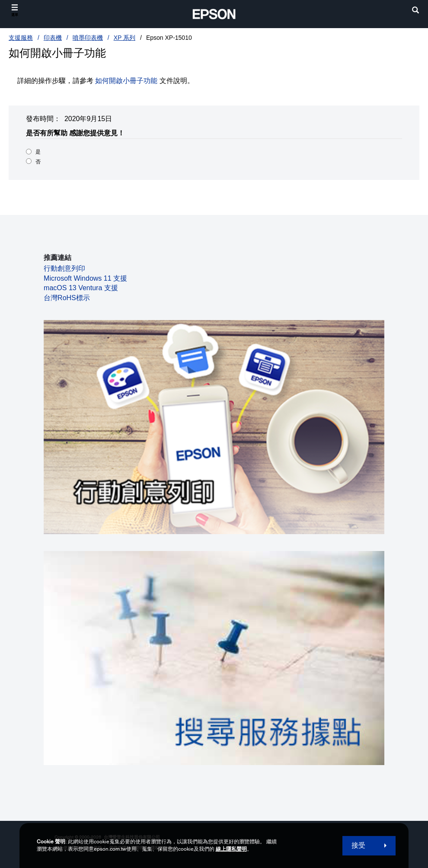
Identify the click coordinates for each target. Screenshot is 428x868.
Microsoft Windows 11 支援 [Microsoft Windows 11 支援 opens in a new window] (85, 278)
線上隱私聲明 (231, 849)
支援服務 (21, 38)
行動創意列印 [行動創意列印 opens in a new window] (64, 268)
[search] (415, 11)
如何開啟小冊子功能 (126, 81)
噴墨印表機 (88, 38)
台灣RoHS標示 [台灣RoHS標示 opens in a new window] (67, 298)
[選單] (15, 11)
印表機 (53, 38)
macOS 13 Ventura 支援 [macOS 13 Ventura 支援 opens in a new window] (81, 288)
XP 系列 (125, 38)
